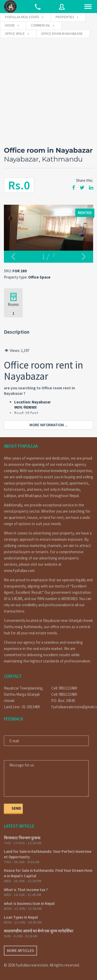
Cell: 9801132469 (64, 694)
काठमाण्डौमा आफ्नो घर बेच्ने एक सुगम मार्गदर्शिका (39, 931)
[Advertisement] (48, 90)
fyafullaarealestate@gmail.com (72, 707)
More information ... (49, 425)
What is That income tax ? (26, 890)
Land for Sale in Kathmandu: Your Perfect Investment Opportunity (48, 854)
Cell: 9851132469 (64, 688)
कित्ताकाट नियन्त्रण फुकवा (22, 838)
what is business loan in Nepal (29, 903)
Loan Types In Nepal (21, 917)
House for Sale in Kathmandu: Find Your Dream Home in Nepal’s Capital (48, 873)
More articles (20, 950)
